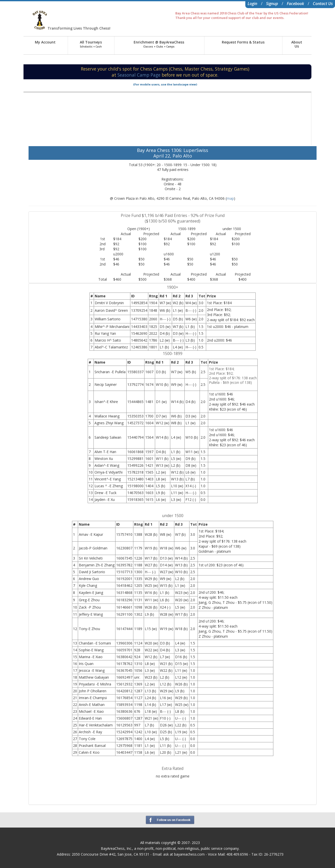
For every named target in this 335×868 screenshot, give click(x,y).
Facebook (295, 4)
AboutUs (297, 44)
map (230, 198)
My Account (45, 42)
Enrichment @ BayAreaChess (159, 44)
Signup (272, 4)
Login (252, 4)
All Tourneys (91, 44)
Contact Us (323, 4)
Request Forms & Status (243, 42)
